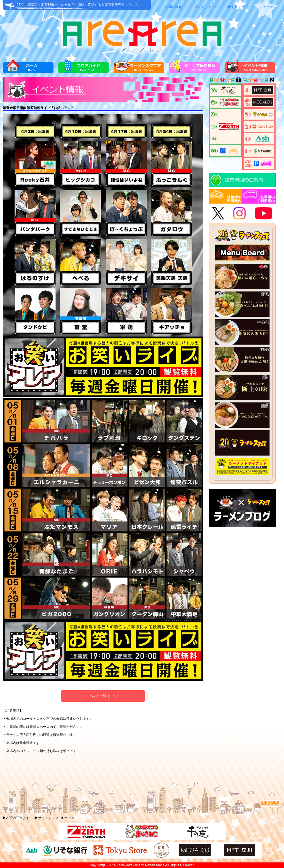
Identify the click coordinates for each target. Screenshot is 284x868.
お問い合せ (173, 7)
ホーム (69, 818)
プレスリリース (205, 7)
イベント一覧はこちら (103, 696)
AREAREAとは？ (19, 818)
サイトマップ (238, 7)
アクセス (270, 7)
